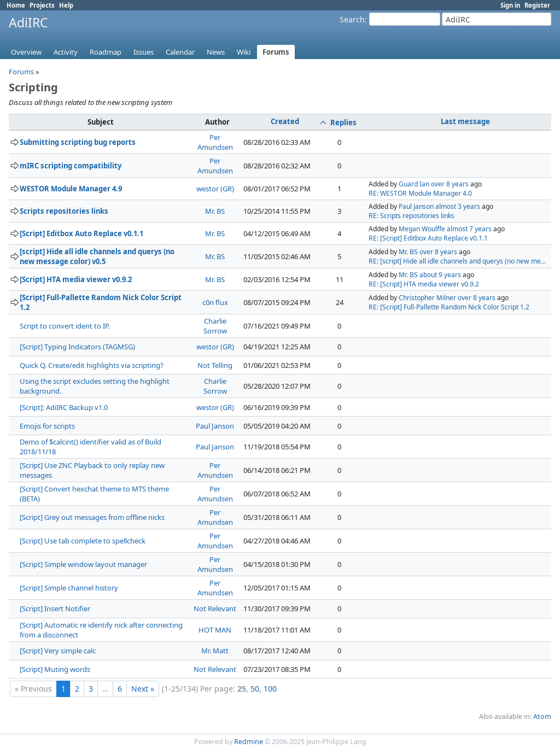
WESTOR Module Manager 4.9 (71, 189)
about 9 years (440, 275)
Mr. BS (215, 211)
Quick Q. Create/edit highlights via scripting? (92, 365)
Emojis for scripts (47, 426)
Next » (143, 689)
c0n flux (215, 302)
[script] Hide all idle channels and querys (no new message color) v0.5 (97, 256)
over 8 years (450, 184)
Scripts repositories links (64, 211)
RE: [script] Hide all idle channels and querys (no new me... (457, 261)
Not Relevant (215, 608)
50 (255, 689)
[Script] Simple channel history (69, 588)
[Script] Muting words (55, 669)
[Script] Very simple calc (58, 651)
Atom (542, 716)
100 (270, 689)
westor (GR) (215, 189)
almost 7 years (469, 229)
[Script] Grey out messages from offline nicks (92, 517)
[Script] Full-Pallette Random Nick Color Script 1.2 (101, 302)
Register (537, 5)
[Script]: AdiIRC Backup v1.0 (64, 407)
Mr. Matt (215, 651)
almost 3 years (458, 206)
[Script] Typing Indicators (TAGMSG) (77, 347)
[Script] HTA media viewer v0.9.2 (76, 279)
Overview (26, 52)
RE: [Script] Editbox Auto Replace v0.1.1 (428, 238)
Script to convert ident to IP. (65, 326)
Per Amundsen (215, 142)
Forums (276, 52)
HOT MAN (215, 630)
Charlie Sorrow (215, 326)
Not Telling (215, 365)
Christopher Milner (427, 298)
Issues (144, 52)
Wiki (244, 52)
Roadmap (106, 52)
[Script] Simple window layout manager (83, 564)
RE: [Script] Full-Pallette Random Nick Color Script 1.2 (449, 307)
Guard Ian (414, 184)
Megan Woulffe (422, 229)
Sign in (510, 5)
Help (66, 5)
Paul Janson (416, 206)
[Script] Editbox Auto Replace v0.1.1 (81, 233)
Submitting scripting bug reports (78, 142)
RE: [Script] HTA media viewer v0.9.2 (424, 284)
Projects (42, 5)
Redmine (249, 742)
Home (16, 5)
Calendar (180, 52)
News (216, 52)
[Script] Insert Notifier (55, 608)
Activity (66, 52)
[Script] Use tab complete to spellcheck (83, 541)
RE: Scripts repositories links (412, 216)
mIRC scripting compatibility (71, 166)
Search (352, 19)
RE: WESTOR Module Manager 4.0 (420, 193)
